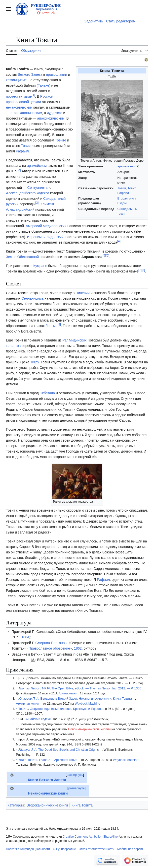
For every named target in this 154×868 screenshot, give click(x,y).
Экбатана (47, 393)
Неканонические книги (48, 793)
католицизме (16, 80)
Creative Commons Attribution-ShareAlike (90, 837)
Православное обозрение (49, 648)
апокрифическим (51, 118)
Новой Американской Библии (89, 729)
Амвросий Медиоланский (46, 226)
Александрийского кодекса (28, 193)
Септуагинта (37, 188)
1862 (78, 648)
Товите (61, 140)
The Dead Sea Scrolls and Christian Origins (58, 750)
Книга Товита (82, 805)
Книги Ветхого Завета (47, 780)
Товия (121, 188)
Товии (26, 146)
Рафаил (123, 193)
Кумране (40, 266)
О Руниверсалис (64, 849)
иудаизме (55, 113)
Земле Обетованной (22, 257)
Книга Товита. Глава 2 (34, 760)
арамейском (37, 166)
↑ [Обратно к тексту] (17, 678)
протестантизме (19, 96)
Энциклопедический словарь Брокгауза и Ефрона (66, 709)
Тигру (35, 362)
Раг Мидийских (74, 340)
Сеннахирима (32, 298)
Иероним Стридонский (45, 237)
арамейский (126, 166)
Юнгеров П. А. (29, 699)
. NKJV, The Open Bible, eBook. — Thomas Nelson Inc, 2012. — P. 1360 (80, 688)
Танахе (43, 85)
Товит (132, 188)
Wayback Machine (87, 704)
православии (57, 74)
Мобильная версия (130, 849)
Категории (16, 805)
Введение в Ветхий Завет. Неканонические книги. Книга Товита (86, 699)
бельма (52, 326)
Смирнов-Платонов (51, 643)
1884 (25, 637)
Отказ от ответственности (96, 849)
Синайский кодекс (38, 719)
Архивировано (68, 693)
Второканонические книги (47, 805)
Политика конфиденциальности (28, 849)
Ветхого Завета (30, 74)
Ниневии (83, 293)
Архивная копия (27, 704)
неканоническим (19, 107)
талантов (13, 346)
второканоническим (26, 113)
